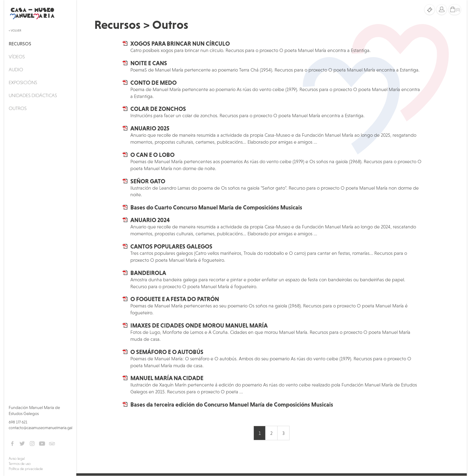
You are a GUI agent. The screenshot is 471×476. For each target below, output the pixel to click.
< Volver (15, 31)
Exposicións (23, 82)
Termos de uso (20, 464)
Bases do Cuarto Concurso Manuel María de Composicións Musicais (216, 207)
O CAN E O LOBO (152, 155)
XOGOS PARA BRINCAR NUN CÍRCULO (180, 44)
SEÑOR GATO (148, 181)
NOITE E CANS (149, 63)
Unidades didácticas (33, 95)
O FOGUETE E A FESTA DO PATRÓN (175, 299)
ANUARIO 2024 (150, 220)
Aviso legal (17, 459)
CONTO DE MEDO (153, 83)
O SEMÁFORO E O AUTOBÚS (167, 352)
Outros (18, 108)
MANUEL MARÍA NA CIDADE (167, 378)
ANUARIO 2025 (150, 128)
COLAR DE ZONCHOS (158, 109)
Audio (16, 69)
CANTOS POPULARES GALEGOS (171, 246)
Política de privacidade (26, 469)
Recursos (20, 44)
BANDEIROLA (148, 273)
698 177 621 (18, 422)
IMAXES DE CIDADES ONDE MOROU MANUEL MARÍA (199, 325)
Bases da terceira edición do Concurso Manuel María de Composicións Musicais (232, 404)
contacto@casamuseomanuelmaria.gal (41, 428)
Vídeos (17, 56)
